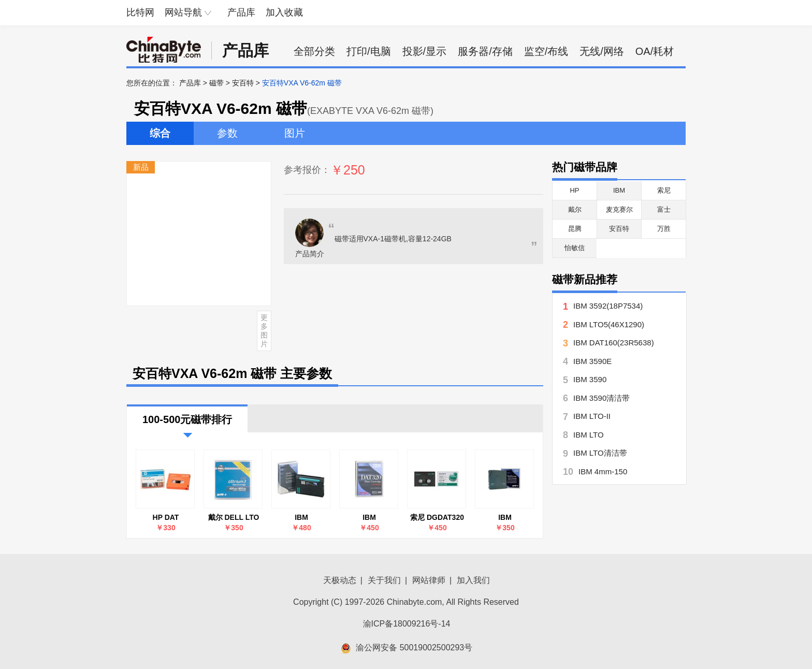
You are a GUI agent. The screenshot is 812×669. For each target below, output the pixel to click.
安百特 (243, 83)
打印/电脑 (369, 51)
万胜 (664, 229)
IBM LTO (589, 435)
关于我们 (384, 580)
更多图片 (264, 330)
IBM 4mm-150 (603, 471)
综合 (160, 133)
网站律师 (429, 580)
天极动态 (340, 580)
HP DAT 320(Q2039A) (166, 518)
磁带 (216, 83)
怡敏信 (575, 248)
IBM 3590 (590, 379)
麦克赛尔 (619, 209)
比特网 (140, 12)
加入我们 (473, 580)
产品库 (241, 12)
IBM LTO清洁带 (600, 453)
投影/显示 (425, 51)
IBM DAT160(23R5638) (614, 343)
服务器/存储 (485, 51)
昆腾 (575, 229)
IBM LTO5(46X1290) (609, 324)
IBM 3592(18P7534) (608, 306)
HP (574, 190)
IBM (619, 190)
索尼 (664, 190)
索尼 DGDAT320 (437, 517)
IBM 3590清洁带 (601, 398)
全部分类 (314, 51)
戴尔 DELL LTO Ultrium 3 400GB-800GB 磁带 (234, 518)
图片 (295, 133)
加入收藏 (284, 12)
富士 (664, 209)
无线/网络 (602, 51)
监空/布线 (546, 51)
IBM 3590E (592, 361)
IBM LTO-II (592, 416)
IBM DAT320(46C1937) (369, 518)
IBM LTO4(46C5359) (505, 518)
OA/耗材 (655, 51)
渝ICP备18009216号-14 (407, 624)
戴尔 (575, 209)
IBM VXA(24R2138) (302, 518)
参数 (227, 133)
